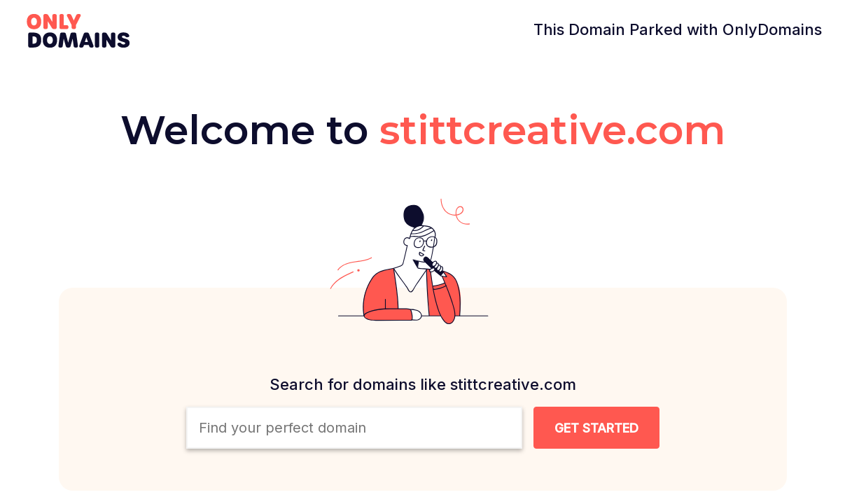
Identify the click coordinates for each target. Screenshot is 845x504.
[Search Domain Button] (596, 428)
